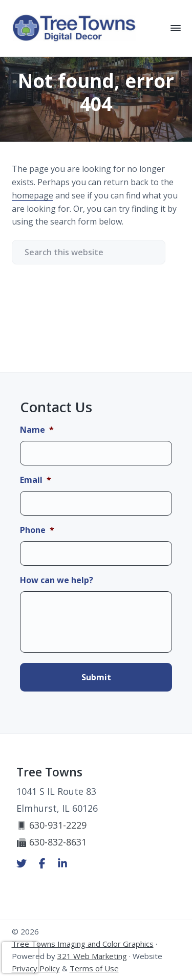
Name (37, 430)
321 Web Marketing (92, 956)
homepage (33, 195)
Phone (37, 530)
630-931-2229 (51, 825)
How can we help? (57, 580)
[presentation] (20, 957)
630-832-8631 (51, 842)
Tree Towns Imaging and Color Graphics (83, 944)
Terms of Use (94, 968)
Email (36, 480)
